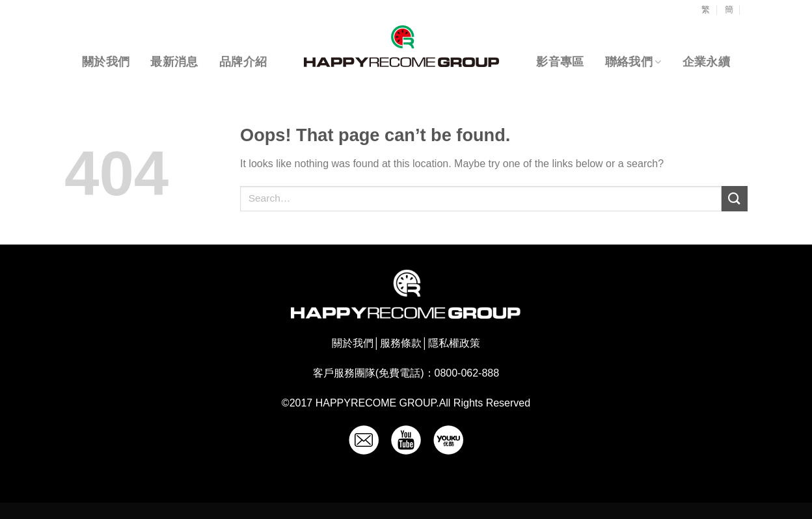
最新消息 (174, 62)
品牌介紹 (243, 62)
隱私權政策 (454, 343)
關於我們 (106, 62)
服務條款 (401, 343)
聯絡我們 (633, 62)
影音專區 (560, 62)
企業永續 (706, 62)
